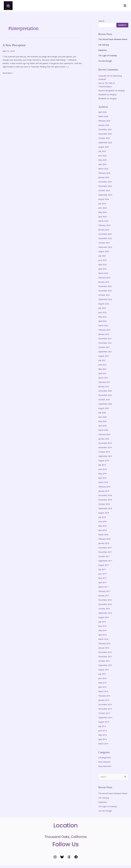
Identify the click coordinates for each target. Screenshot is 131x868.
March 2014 (104, 743)
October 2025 (105, 142)
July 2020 (102, 414)
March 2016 (104, 639)
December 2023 (106, 237)
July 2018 (102, 518)
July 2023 (102, 258)
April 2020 (103, 427)
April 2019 (103, 479)
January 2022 (104, 336)
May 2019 (103, 475)
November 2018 (106, 501)
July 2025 (102, 155)
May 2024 (103, 215)
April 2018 (103, 531)
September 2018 (106, 509)
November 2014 (106, 708)
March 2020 (104, 431)
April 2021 (103, 375)
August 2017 (104, 565)
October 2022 (105, 297)
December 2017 (106, 548)
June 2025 (103, 159)
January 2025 (104, 181)
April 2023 (103, 271)
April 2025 (103, 168)
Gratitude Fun (104, 79)
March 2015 (104, 691)
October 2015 (105, 661)
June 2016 (103, 626)
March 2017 (104, 587)
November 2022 (106, 293)
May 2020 (103, 423)
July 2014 (102, 725)
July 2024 (102, 207)
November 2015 (106, 656)
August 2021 (104, 358)
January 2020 (104, 440)
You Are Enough (105, 65)
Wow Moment (105, 761)
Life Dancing (104, 48)
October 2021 (105, 349)
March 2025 (104, 172)
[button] (125, 6)
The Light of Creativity (108, 59)
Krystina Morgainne (107, 94)
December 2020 (106, 392)
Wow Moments (105, 765)
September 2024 (106, 198)
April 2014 (103, 738)
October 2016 (105, 609)
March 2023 (104, 276)
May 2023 (103, 267)
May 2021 (103, 371)
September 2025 (106, 146)
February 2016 (105, 643)
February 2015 (105, 695)
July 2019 (102, 466)
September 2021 (106, 353)
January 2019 (104, 492)
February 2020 (105, 436)
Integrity (123, 94)
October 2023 (105, 245)
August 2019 (104, 462)
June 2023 (103, 263)
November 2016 (106, 604)
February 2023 (105, 280)
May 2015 (103, 682)
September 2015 (106, 665)
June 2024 (103, 211)
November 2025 (106, 137)
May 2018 (103, 526)
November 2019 (106, 449)
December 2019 (106, 444)
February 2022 (105, 332)
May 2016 (103, 630)
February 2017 (105, 591)
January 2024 (104, 232)
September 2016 (106, 613)
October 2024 (105, 194)
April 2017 (103, 583)
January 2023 (104, 284)
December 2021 (106, 341)
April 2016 (103, 635)
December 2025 (106, 133)
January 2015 (104, 699)
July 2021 (102, 362)
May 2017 (103, 578)
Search (101, 21)
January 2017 (104, 596)
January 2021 (104, 388)
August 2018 (104, 513)
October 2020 (105, 401)
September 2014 (106, 717)
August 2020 (104, 410)
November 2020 (106, 397)
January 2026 (104, 129)
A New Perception (15, 45)
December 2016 (106, 600)
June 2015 (103, 678)
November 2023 (106, 241)
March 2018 (104, 535)
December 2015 (106, 652)
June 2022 (103, 315)
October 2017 (105, 557)
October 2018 (105, 505)
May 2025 (103, 163)
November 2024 (106, 189)
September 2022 (106, 302)
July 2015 (102, 674)
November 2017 (106, 552)
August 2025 (104, 150)
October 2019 (105, 453)
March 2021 (104, 379)
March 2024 (104, 224)
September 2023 (106, 250)
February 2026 (105, 124)
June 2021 (103, 367)
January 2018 (104, 544)
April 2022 (103, 323)
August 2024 (104, 202)
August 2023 (104, 254)
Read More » (8, 73)
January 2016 (104, 648)
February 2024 (105, 228)
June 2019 (103, 470)
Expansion (103, 54)
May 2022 (103, 319)
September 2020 (106, 405)
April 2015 (103, 686)
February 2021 (105, 384)
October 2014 (105, 712)
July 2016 (102, 622)
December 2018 (106, 496)
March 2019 (104, 483)
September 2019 (106, 457)
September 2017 (106, 561)
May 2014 (103, 734)
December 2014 (106, 704)
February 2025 (105, 176)
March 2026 (104, 120)
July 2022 (102, 310)
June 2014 (103, 730)
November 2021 (106, 345)
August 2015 (104, 669)
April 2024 (103, 219)
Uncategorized (105, 757)
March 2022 (104, 328)
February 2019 (105, 488)
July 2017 (102, 570)
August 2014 (104, 721)
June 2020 (103, 418)
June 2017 (103, 574)
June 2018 (103, 522)
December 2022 (106, 289)
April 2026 (103, 116)
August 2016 (104, 617)
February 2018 (105, 540)
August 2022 (104, 306)
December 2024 (106, 185)
